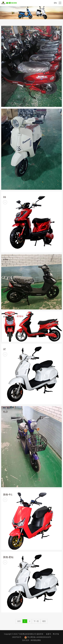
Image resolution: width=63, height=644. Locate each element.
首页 (19, 621)
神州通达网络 (36, 640)
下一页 (36, 621)
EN (55, 3)
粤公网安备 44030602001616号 (39, 637)
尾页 (44, 621)
